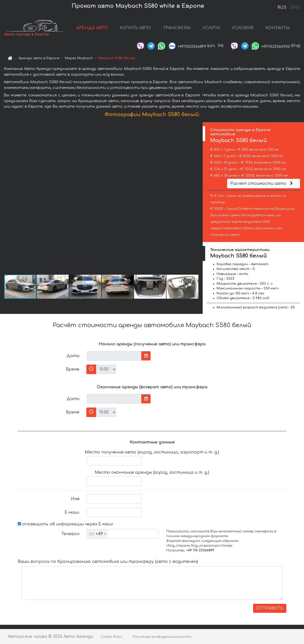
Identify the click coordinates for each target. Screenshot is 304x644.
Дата (73, 356)
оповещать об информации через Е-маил (65, 524)
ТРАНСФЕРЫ (177, 28)
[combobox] (97, 534)
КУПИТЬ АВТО (135, 28)
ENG (295, 7)
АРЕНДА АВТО (92, 28)
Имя (75, 499)
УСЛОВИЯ (243, 28)
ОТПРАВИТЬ (270, 608)
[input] (114, 356)
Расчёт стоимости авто (262, 184)
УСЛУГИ (211, 28)
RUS (282, 7)
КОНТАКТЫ (278, 28)
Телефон (70, 534)
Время (73, 369)
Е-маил (72, 512)
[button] (198, 198)
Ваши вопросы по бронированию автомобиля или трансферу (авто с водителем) (108, 562)
